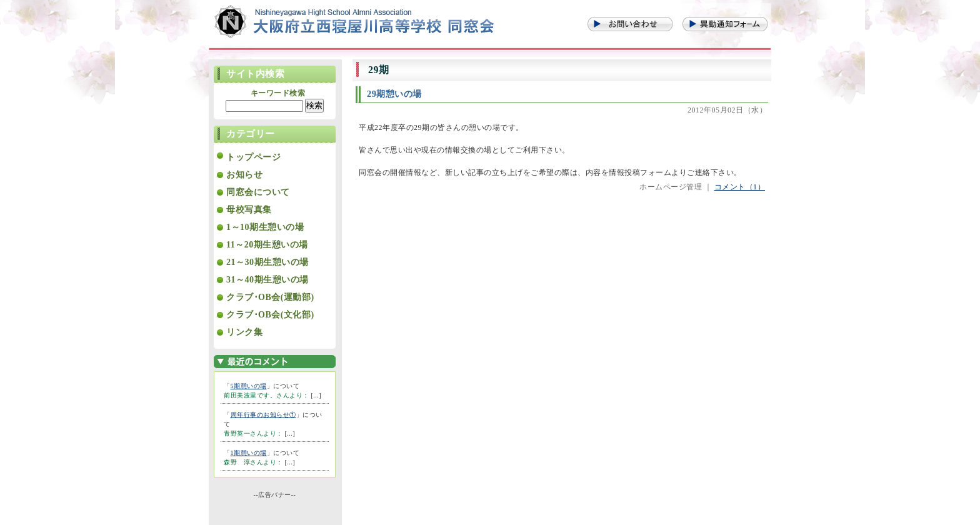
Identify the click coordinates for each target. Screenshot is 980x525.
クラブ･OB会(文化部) (270, 315)
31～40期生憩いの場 (267, 280)
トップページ (253, 157)
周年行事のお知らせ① (263, 415)
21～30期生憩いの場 (267, 262)
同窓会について (258, 192)
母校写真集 (249, 210)
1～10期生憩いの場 (265, 227)
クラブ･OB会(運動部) (270, 297)
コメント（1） (740, 187)
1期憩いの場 (249, 453)
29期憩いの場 (394, 94)
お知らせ (244, 175)
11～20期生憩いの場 (267, 245)
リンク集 (244, 332)
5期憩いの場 (249, 386)
